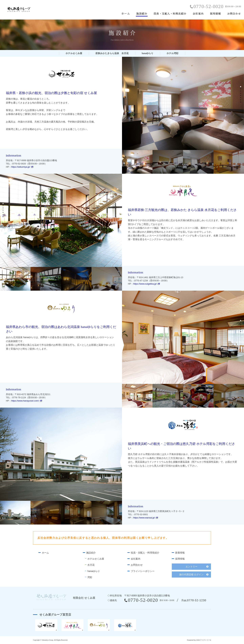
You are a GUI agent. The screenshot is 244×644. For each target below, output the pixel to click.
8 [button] (241, 102)
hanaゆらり (148, 53)
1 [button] (241, 87)
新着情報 (180, 553)
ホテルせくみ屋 (74, 53)
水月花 (91, 565)
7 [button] (241, 100)
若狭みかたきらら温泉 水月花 (112, 53)
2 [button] (241, 89)
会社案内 (136, 559)
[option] (183, 103)
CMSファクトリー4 (204, 640)
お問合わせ (137, 565)
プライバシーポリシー (143, 571)
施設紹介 (91, 553)
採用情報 (180, 559)
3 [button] (241, 91)
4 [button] (241, 94)
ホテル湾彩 (172, 53)
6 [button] (241, 98)
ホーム (45, 553)
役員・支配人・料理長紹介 (145, 553)
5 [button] (241, 96)
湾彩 (90, 577)
